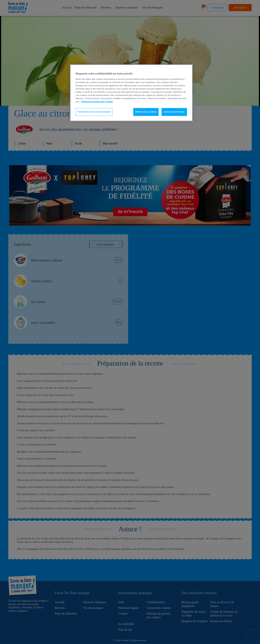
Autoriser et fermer (174, 112)
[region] (131, 93)
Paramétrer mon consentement (94, 112)
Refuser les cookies (146, 112)
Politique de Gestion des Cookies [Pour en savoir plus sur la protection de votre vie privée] (97, 102)
